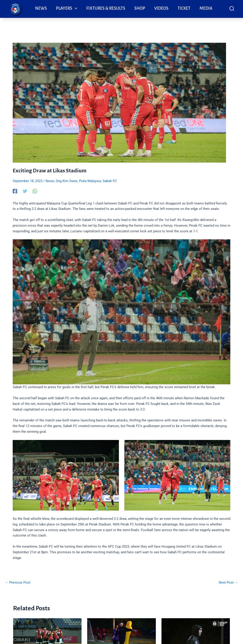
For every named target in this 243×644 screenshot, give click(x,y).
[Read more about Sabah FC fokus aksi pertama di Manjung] (121, 636)
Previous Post (18, 582)
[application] (75, 8)
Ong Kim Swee (67, 181)
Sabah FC (110, 181)
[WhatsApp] (35, 191)
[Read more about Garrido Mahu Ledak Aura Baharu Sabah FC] (196, 637)
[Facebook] (15, 191)
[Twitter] (25, 191)
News (50, 181)
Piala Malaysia (90, 181)
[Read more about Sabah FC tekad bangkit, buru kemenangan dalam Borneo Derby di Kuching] (47, 636)
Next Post (228, 582)
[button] (232, 10)
